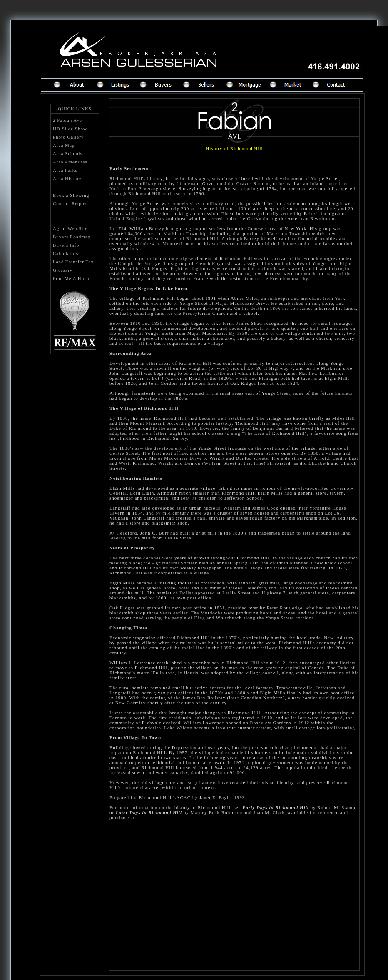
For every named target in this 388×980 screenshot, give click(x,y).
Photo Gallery (68, 137)
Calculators (66, 253)
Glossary (63, 270)
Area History (67, 178)
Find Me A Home (72, 278)
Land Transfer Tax (73, 262)
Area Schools (68, 153)
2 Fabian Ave (67, 120)
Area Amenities (70, 162)
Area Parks (65, 170)
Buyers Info (66, 245)
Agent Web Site (70, 228)
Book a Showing (71, 195)
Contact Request (71, 203)
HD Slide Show (70, 129)
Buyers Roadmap (72, 237)
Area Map (64, 145)
